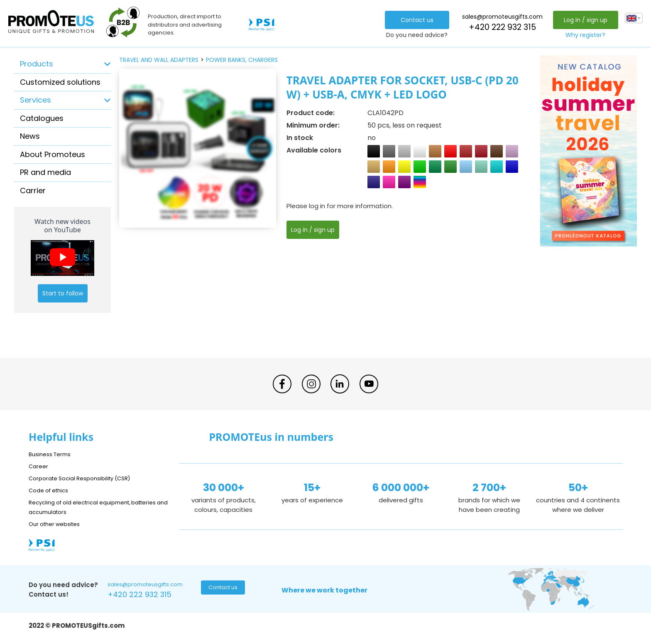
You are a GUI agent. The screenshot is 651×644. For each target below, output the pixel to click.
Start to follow (63, 293)
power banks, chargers (242, 60)
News (30, 136)
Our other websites (58, 524)
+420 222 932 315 (500, 27)
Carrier (33, 190)
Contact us (415, 20)
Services (35, 100)
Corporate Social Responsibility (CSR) (87, 478)
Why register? (583, 35)
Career (39, 466)
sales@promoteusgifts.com (500, 17)
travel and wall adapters (159, 60)
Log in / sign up (583, 20)
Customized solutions (60, 82)
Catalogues (42, 118)
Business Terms (53, 454)
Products (37, 64)
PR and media (45, 172)
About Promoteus (53, 154)
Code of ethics (52, 490)
